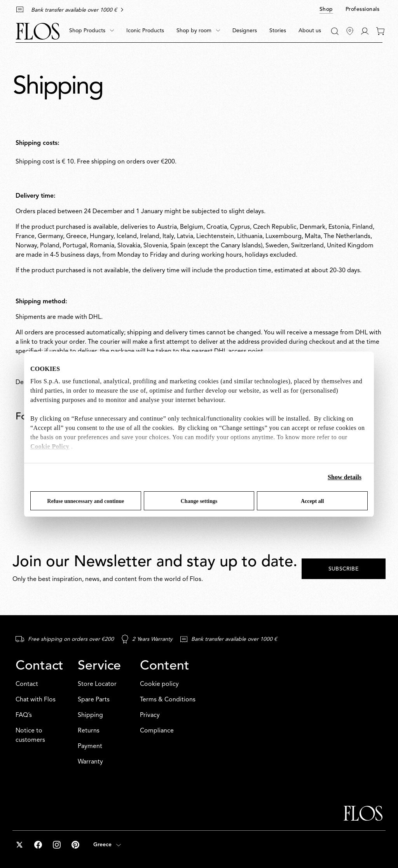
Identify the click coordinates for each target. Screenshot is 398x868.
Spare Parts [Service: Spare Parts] (94, 700)
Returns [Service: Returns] (89, 731)
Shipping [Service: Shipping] (90, 715)
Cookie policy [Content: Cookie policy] (159, 684)
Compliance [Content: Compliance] (157, 731)
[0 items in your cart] (380, 31)
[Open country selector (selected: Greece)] (107, 845)
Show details (345, 477)
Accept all (312, 501)
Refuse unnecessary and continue (86, 501)
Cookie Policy (50, 446)
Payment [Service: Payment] (90, 746)
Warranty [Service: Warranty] (90, 762)
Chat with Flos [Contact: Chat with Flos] (36, 700)
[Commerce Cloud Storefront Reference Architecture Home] (38, 31)
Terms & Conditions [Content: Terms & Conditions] (168, 700)
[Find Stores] (350, 31)
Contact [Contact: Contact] (27, 684)
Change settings (199, 501)
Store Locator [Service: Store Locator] (97, 684)
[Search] (335, 31)
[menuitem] (92, 31)
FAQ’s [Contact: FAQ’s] (24, 715)
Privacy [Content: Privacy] (150, 715)
